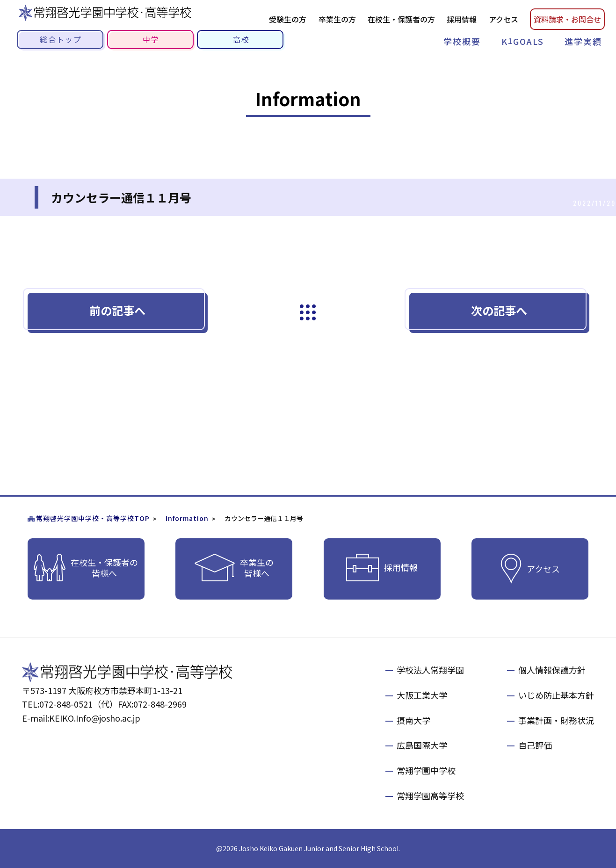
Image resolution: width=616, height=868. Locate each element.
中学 (151, 39)
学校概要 (462, 41)
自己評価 (535, 745)
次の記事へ (499, 310)
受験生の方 (288, 19)
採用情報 (462, 19)
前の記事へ (117, 310)
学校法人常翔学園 (430, 670)
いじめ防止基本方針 (556, 695)
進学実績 (583, 41)
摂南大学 (413, 720)
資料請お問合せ (567, 19)
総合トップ (61, 39)
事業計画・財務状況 (556, 720)
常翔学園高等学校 (430, 796)
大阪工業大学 (422, 695)
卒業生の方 (337, 19)
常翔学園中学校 (426, 770)
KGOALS (523, 41)
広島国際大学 (422, 745)
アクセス (504, 19)
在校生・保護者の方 (401, 19)
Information (187, 518)
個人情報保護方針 (552, 670)
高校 (241, 39)
